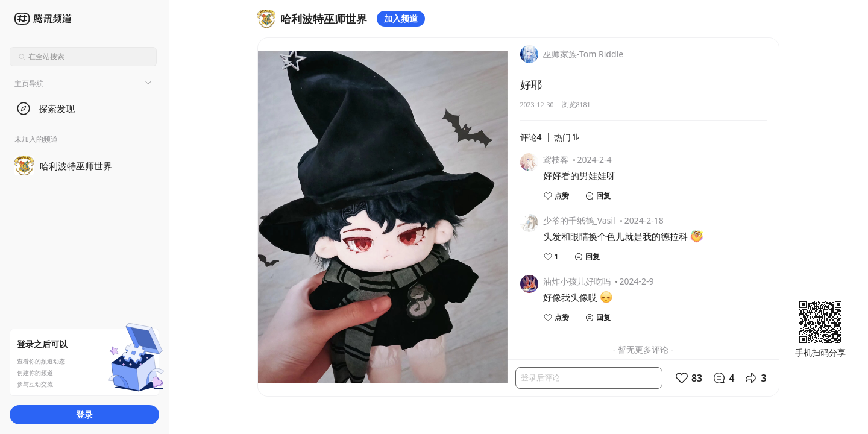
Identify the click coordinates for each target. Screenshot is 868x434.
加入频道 (401, 18)
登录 (84, 414)
